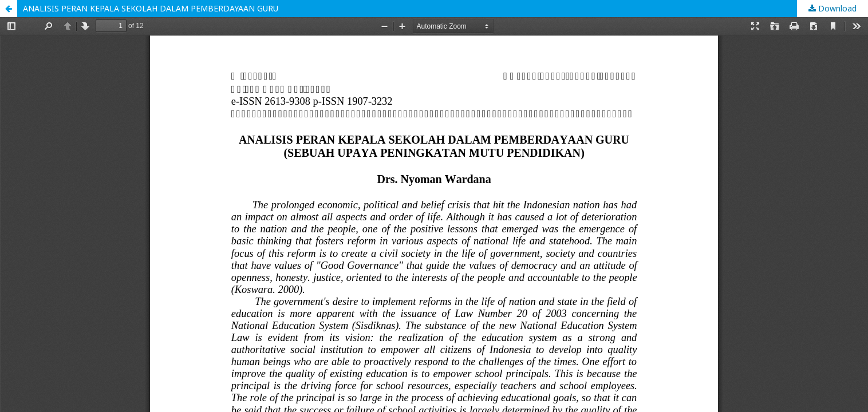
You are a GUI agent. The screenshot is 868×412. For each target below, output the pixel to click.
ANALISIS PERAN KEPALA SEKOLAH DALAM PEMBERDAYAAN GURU (151, 8)
